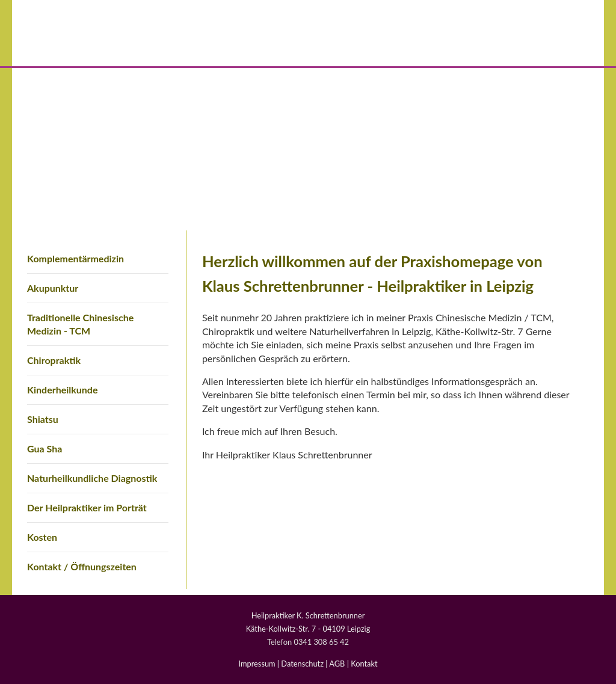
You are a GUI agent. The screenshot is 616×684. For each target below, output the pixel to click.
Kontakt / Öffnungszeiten (82, 566)
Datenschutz (302, 664)
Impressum (257, 664)
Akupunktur (53, 288)
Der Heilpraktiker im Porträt (87, 507)
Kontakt (364, 664)
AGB (337, 664)
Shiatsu (43, 419)
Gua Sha (45, 448)
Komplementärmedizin (75, 258)
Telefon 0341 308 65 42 (308, 642)
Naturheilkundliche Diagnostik (92, 478)
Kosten (42, 537)
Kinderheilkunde (62, 390)
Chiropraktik (54, 360)
